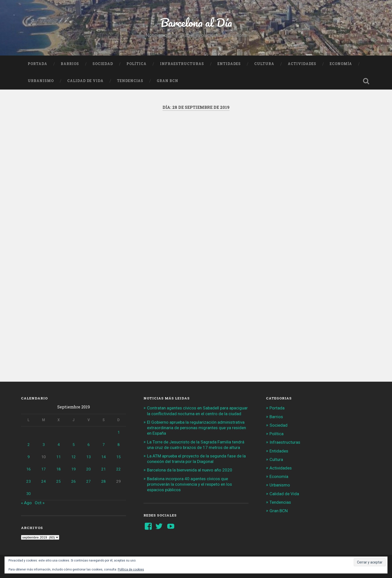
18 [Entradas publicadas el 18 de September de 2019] (58, 469)
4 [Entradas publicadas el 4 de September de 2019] (59, 445)
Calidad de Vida (85, 81)
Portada (37, 64)
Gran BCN (167, 81)
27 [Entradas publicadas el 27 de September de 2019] (88, 481)
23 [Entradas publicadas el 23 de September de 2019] (28, 481)
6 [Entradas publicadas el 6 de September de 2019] (89, 445)
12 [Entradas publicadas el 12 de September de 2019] (73, 457)
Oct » (40, 503)
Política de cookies (131, 569)
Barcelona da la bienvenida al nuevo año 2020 (190, 470)
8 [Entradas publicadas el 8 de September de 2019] (119, 445)
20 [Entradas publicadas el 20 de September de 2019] (88, 469)
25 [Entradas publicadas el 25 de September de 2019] (58, 481)
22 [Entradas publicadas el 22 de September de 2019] (118, 469)
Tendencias (130, 81)
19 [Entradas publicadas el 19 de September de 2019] (73, 469)
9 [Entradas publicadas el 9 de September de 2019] (29, 457)
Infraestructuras (182, 64)
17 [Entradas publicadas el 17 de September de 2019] (43, 469)
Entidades (229, 64)
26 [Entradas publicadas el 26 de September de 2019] (73, 481)
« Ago (26, 503)
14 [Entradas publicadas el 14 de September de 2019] (103, 457)
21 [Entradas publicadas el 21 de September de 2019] (103, 469)
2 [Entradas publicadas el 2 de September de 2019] (29, 445)
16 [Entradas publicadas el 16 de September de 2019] (28, 469)
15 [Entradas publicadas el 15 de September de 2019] (118, 457)
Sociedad (103, 64)
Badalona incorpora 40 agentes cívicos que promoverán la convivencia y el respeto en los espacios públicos (189, 484)
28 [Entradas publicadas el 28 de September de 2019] (103, 481)
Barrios (70, 64)
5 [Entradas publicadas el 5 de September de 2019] (74, 445)
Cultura (264, 64)
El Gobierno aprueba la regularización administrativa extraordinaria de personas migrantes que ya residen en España (196, 428)
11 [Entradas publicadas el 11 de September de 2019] (58, 457)
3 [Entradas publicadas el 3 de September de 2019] (44, 445)
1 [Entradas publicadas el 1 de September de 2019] (119, 432)
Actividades (302, 64)
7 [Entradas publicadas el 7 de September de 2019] (104, 445)
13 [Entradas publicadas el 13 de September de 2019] (88, 457)
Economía (341, 64)
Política (136, 64)
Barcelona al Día (196, 22)
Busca (366, 81)
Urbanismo (41, 81)
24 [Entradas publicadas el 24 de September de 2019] (43, 481)
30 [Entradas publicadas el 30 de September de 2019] (28, 494)
